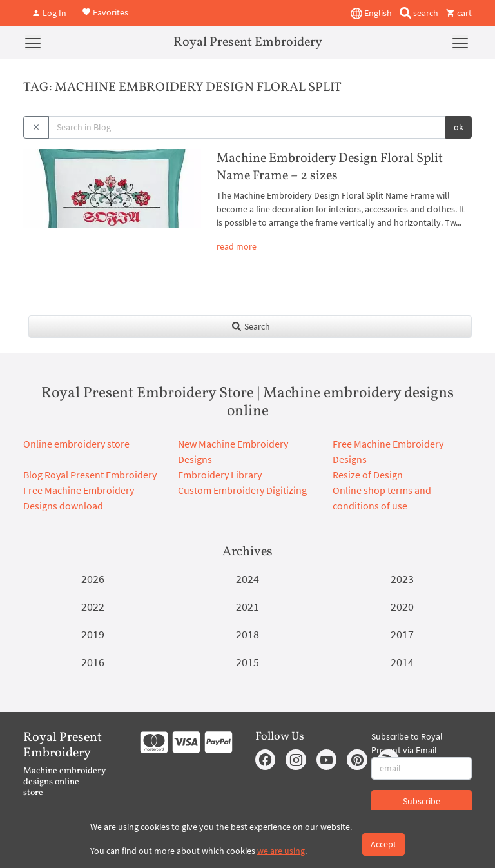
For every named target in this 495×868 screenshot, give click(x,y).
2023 (402, 579)
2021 (247, 607)
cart (459, 13)
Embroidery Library (220, 475)
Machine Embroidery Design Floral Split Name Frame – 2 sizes (330, 167)
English (371, 14)
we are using (281, 851)
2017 (402, 634)
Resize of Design (368, 475)
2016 (93, 662)
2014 (402, 662)
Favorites (105, 12)
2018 (247, 634)
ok (459, 127)
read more (237, 246)
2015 (247, 662)
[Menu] (33, 43)
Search (250, 326)
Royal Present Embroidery (248, 43)
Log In (49, 13)
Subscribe (422, 801)
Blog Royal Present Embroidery (90, 475)
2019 (93, 634)
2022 (93, 607)
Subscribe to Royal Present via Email (407, 743)
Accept (383, 844)
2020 (402, 607)
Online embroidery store (76, 444)
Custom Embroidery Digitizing (242, 490)
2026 (93, 579)
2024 (247, 579)
